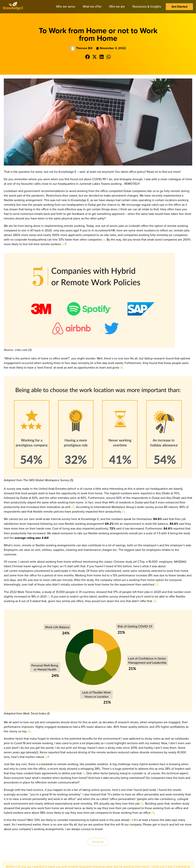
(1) (104, 239)
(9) (153, 813)
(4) (121, 367)
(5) (123, 511)
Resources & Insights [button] (147, 7)
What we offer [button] (92, 7)
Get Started (179, 7)
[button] (88, 57)
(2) (63, 244)
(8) (142, 803)
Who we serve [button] (66, 7)
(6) (73, 507)
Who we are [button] (117, 7)
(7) (156, 584)
